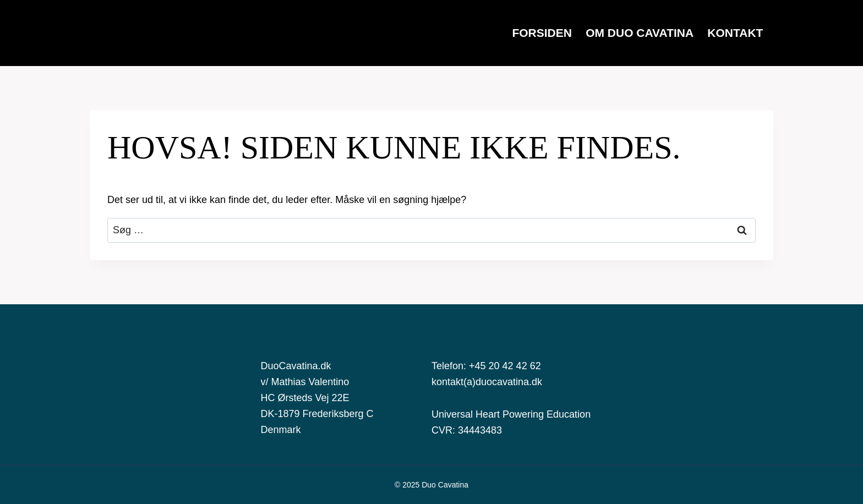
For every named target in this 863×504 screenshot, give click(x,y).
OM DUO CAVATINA (640, 33)
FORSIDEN (542, 33)
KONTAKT (735, 33)
